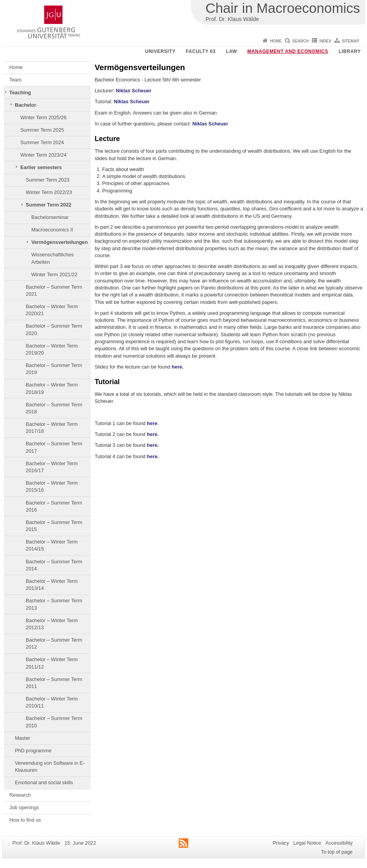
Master (22, 738)
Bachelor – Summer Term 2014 (54, 565)
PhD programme (33, 751)
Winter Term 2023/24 (43, 155)
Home (276, 41)
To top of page (337, 852)
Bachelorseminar (50, 217)
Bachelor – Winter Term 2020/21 (52, 310)
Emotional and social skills (44, 782)
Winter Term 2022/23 (49, 192)
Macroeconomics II (52, 230)
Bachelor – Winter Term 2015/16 (52, 486)
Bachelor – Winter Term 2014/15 (52, 545)
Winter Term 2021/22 (54, 274)
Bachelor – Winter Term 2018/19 (52, 388)
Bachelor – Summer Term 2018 (54, 408)
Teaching (20, 93)
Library (350, 51)
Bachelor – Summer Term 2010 (54, 722)
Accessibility (339, 843)
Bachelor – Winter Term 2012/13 (52, 624)
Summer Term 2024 (42, 142)
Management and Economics (288, 51)
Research (20, 795)
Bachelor (25, 105)
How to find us (25, 820)
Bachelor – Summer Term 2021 (54, 290)
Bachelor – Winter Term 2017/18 (52, 428)
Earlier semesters (41, 167)
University (160, 51)
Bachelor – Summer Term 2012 (54, 643)
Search (300, 41)
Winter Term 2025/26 (43, 117)
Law (232, 51)
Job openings (24, 807)
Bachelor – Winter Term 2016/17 (52, 467)
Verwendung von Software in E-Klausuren (50, 767)
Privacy (281, 843)
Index (326, 41)
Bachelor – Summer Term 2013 (54, 604)
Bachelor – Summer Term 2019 (54, 369)
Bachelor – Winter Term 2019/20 (52, 349)
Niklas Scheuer (133, 91)
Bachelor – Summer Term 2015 (54, 526)
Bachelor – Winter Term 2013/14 (52, 585)
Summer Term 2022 (48, 205)
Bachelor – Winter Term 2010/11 (52, 702)
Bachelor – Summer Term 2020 (54, 329)
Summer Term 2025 (42, 130)
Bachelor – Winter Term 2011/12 (52, 663)
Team (15, 80)
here (152, 423)
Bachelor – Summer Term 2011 (54, 683)
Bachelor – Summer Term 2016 (54, 506)
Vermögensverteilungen (59, 242)
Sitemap (351, 41)
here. (178, 367)
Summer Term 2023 (47, 180)
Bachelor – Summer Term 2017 (54, 447)
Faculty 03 (201, 51)
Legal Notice (307, 843)
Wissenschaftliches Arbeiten (52, 258)
